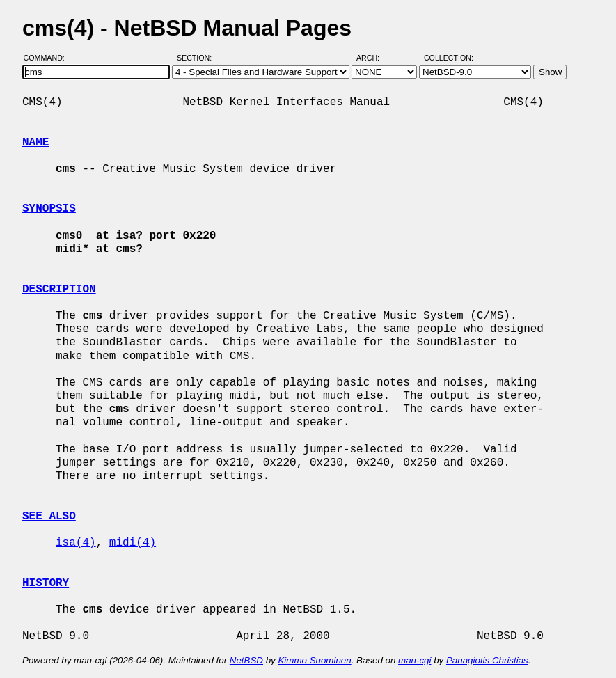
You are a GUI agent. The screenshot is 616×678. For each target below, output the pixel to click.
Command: (48, 58)
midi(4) (133, 543)
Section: (197, 58)
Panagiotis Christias (487, 660)
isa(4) (76, 543)
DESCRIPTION (59, 290)
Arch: (374, 58)
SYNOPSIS (49, 209)
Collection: (449, 58)
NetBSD (246, 660)
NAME (35, 143)
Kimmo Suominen (314, 660)
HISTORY (46, 583)
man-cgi (414, 660)
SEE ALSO (49, 517)
